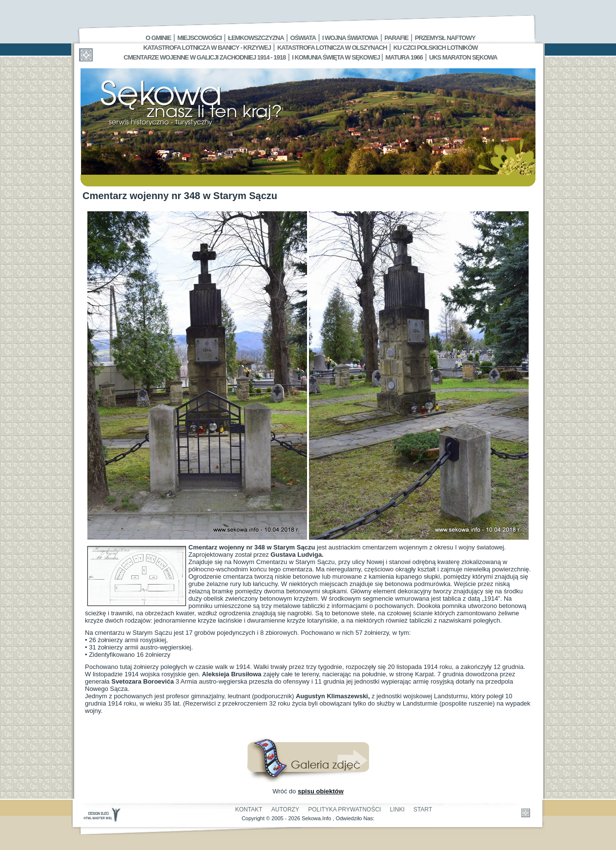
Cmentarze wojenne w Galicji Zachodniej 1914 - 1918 (205, 57)
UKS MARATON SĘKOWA (463, 57)
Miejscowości (199, 38)
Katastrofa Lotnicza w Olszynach (332, 48)
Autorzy (285, 810)
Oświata (303, 38)
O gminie (158, 38)
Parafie (397, 38)
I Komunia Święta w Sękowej (337, 57)
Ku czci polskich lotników (436, 48)
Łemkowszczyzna (256, 38)
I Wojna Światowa (350, 38)
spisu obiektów (321, 791)
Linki (397, 810)
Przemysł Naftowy (445, 38)
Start (423, 810)
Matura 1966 (404, 57)
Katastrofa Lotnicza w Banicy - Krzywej (207, 48)
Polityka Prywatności (344, 810)
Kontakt (249, 810)
